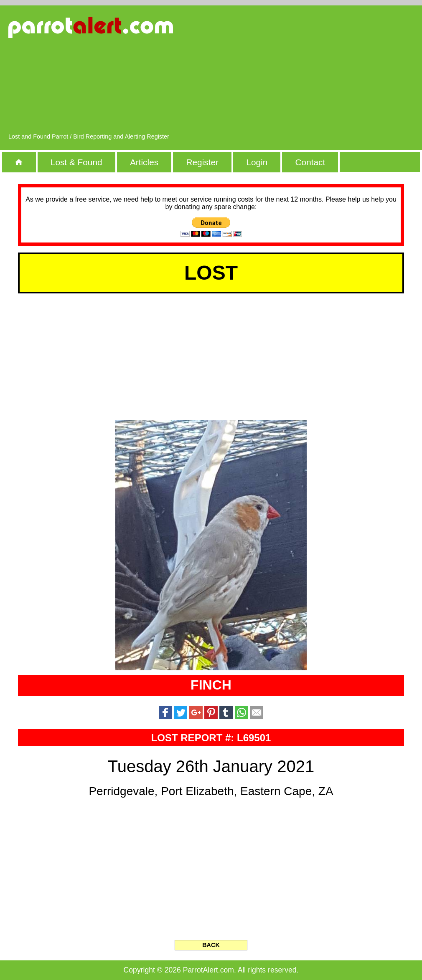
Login (257, 162)
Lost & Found (76, 162)
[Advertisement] (322, 73)
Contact (310, 162)
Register (202, 162)
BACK (211, 945)
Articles (144, 162)
